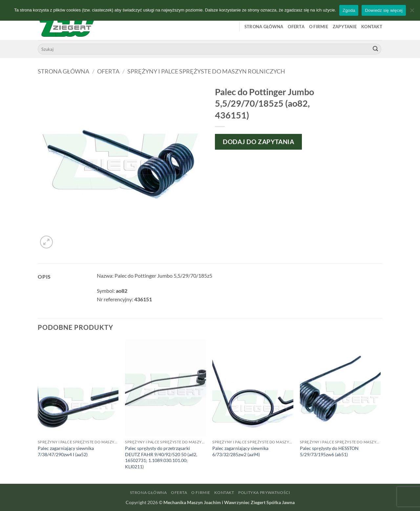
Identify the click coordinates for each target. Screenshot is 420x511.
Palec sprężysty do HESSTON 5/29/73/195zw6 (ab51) (329, 451)
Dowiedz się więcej (384, 10)
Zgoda (349, 10)
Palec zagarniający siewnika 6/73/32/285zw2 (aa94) (240, 451)
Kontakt (372, 27)
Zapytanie (345, 27)
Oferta (296, 27)
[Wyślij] (375, 49)
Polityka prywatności (264, 492)
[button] (46, 242)
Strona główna (264, 27)
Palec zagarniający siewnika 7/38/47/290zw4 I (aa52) (66, 451)
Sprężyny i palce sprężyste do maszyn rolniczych (206, 71)
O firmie (319, 27)
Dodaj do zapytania (258, 142)
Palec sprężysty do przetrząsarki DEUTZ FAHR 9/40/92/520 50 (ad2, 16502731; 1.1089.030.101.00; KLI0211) (161, 457)
